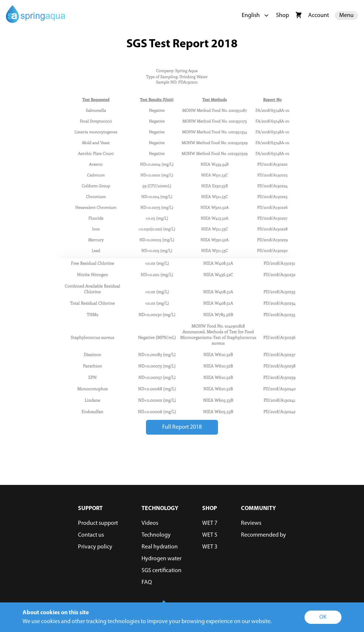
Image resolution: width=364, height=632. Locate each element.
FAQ (147, 582)
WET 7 (210, 523)
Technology (156, 535)
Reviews (251, 523)
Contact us (91, 535)
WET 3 (210, 547)
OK (323, 617)
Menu (346, 16)
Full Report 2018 (182, 427)
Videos (150, 523)
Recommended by (263, 535)
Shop (283, 16)
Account (319, 16)
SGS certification (161, 571)
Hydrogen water (161, 559)
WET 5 (210, 535)
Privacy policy (95, 547)
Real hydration (160, 547)
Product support (98, 523)
